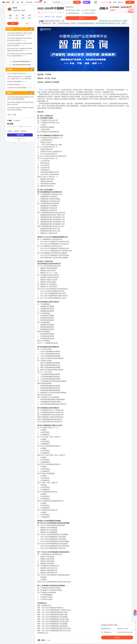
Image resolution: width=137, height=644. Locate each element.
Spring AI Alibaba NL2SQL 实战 (19, 74)
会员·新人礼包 (106, 2)
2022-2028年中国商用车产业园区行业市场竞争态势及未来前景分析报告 (20, 34)
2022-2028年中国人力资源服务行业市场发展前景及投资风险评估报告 (20, 50)
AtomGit (29, 2)
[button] (19, 140)
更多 (46, 2)
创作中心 (121, 2)
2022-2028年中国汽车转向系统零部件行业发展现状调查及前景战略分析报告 (23, 65)
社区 (22, 2)
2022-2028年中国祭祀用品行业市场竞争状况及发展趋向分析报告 (22, 62)
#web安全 (47, 17)
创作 (130, 2)
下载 (18, 2)
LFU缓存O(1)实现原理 (16, 85)
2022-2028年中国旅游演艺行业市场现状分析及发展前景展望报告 (20, 39)
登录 (96, 2)
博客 (13, 2)
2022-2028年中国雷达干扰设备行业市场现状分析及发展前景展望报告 (20, 109)
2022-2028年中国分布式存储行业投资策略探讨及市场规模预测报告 (20, 55)
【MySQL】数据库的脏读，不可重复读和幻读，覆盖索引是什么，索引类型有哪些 (19, 78)
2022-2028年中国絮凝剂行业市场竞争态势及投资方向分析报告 (20, 44)
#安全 (53, 17)
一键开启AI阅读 (20, 135)
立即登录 (82, 18)
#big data (59, 17)
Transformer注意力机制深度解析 (19, 88)
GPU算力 (38, 2)
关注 (49, 640)
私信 (27, 24)
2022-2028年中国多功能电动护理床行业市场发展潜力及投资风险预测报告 (20, 98)
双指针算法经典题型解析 (17, 82)
